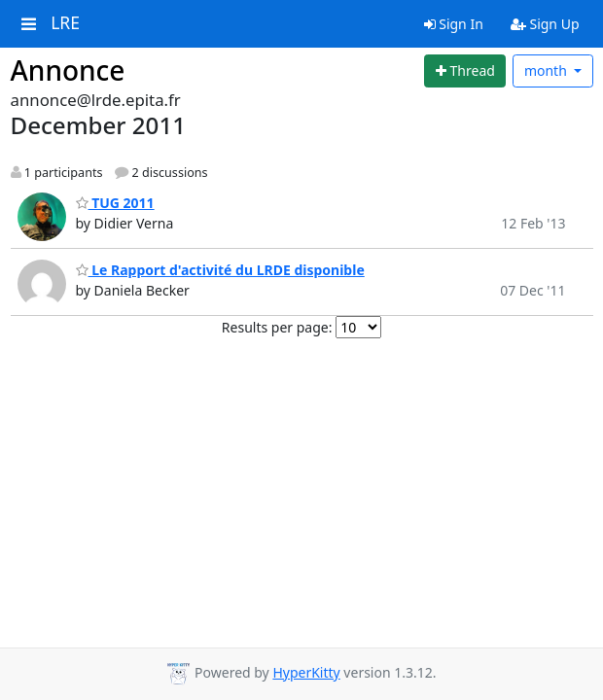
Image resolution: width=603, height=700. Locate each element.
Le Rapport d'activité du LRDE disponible (220, 270)
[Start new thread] (465, 71)
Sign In (454, 24)
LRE (65, 23)
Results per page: (277, 327)
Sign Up (545, 24)
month (548, 70)
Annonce (68, 70)
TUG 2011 (115, 203)
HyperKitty (306, 672)
